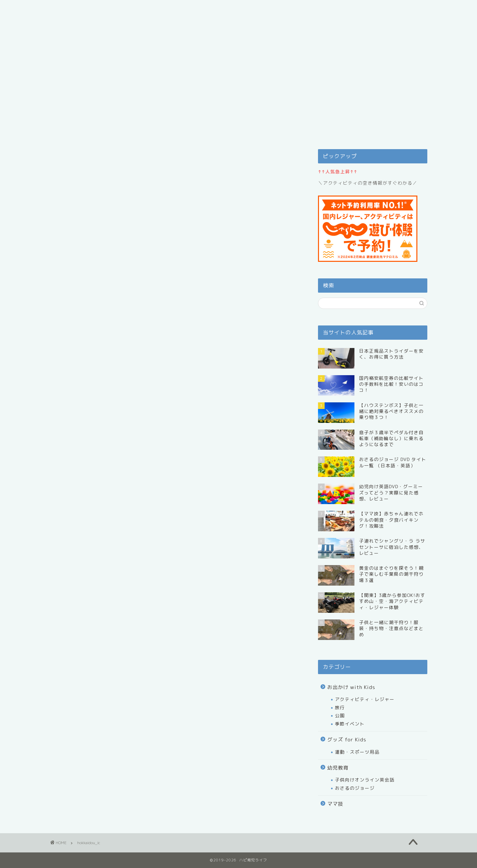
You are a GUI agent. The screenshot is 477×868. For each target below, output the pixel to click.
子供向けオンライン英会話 (365, 780)
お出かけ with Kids (351, 687)
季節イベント (350, 724)
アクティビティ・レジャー (365, 699)
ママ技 (335, 804)
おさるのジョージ (355, 788)
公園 (340, 715)
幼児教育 (338, 768)
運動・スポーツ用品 (357, 752)
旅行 (340, 707)
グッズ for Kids (347, 740)
